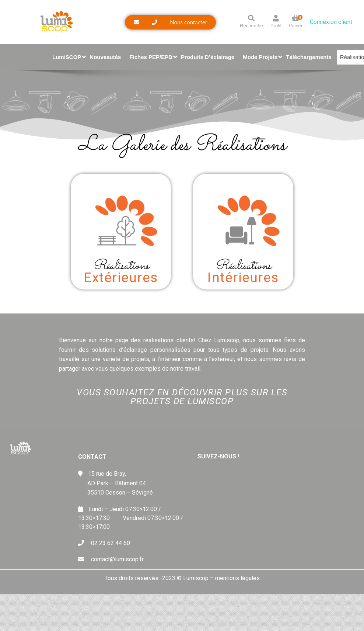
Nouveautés (105, 57)
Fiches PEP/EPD (152, 57)
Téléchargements (309, 57)
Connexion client (331, 22)
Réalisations (121, 266)
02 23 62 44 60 (111, 543)
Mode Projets (262, 57)
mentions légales (237, 578)
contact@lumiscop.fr (117, 559)
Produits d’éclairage (208, 57)
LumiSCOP (68, 57)
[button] (170, 22)
